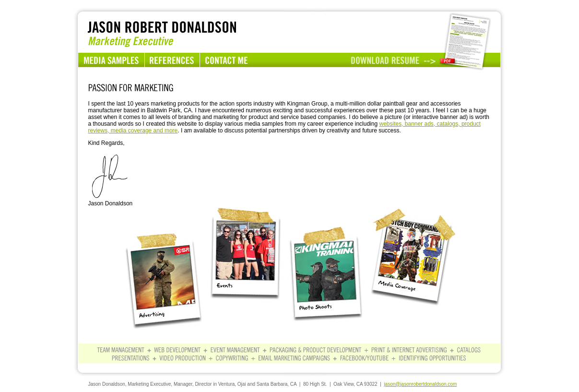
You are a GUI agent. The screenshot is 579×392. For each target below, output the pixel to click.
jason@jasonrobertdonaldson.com (420, 384)
